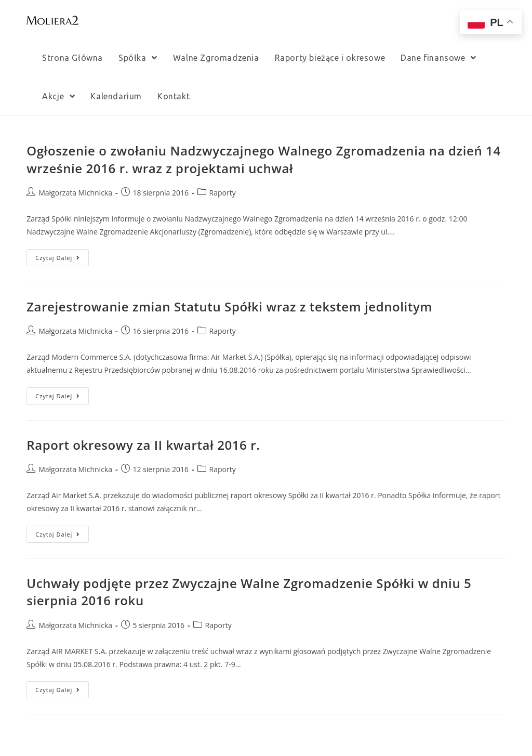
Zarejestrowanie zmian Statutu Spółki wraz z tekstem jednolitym (229, 307)
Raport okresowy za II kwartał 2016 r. (143, 445)
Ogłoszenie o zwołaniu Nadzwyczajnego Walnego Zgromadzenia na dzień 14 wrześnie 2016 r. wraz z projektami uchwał (264, 159)
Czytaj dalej (58, 258)
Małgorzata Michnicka (75, 193)
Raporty (223, 193)
